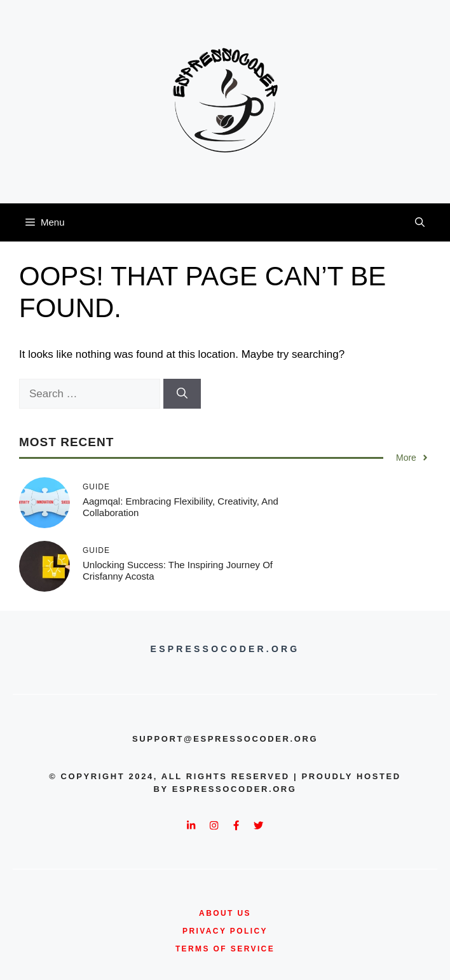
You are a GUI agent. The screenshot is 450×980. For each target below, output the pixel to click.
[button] (420, 222)
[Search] (182, 394)
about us (225, 913)
